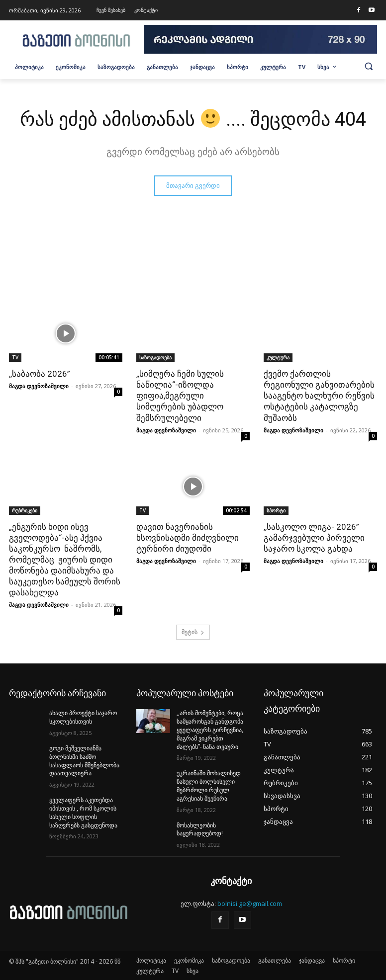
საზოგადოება (155, 357)
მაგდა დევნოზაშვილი (39, 386)
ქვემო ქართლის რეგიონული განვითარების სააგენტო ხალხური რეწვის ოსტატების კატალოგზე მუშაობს (319, 396)
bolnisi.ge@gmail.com (250, 903)
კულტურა (278, 357)
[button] (369, 66)
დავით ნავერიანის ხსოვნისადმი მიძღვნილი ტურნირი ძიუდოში (188, 538)
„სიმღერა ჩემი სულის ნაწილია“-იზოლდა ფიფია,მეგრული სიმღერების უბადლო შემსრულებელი (180, 396)
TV (15, 357)
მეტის (193, 632)
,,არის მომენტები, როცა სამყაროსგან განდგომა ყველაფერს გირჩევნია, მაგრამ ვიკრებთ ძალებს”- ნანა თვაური (210, 730)
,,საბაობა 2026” (40, 374)
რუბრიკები (25, 510)
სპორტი (276, 510)
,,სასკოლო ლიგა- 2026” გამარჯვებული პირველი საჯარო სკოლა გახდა (314, 538)
